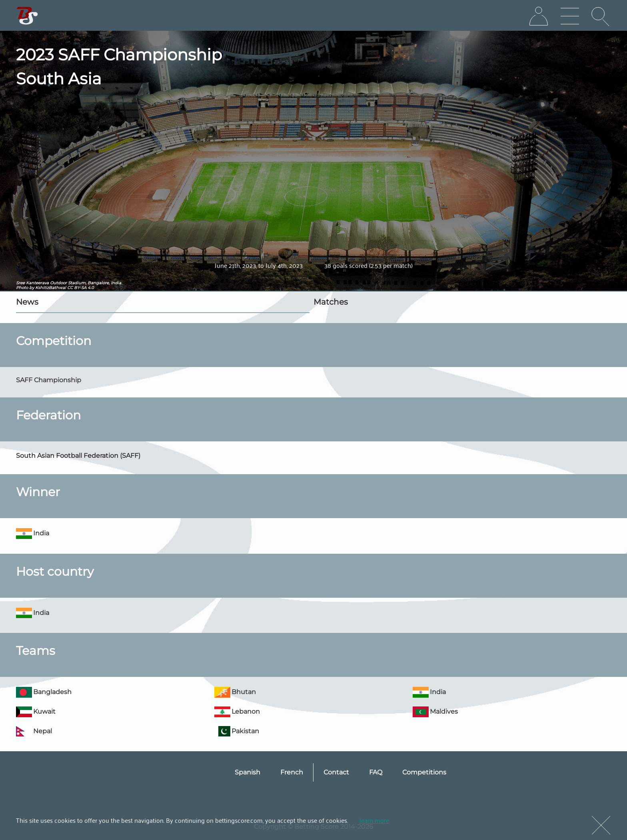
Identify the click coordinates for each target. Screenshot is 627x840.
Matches (331, 302)
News (27, 302)
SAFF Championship (49, 380)
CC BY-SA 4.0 (81, 288)
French (292, 772)
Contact (336, 772)
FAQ (376, 772)
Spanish (248, 772)
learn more (374, 820)
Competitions (424, 772)
